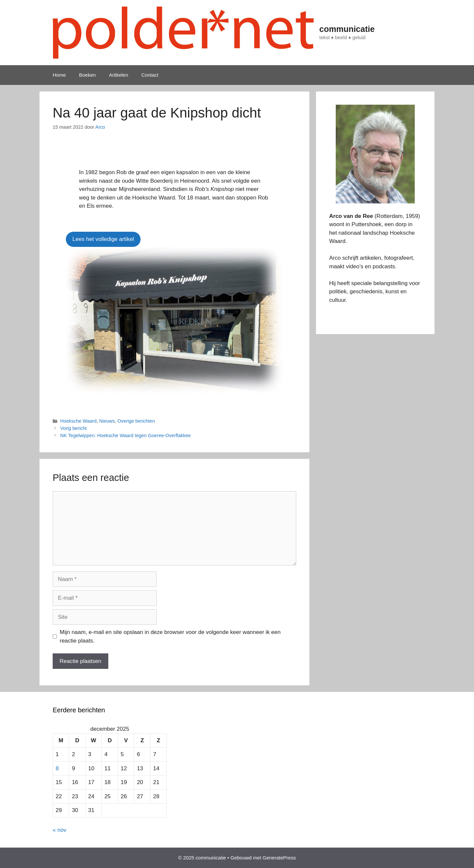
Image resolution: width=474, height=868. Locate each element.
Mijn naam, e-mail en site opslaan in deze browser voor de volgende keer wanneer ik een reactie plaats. (170, 636)
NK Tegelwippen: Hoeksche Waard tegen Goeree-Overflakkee (125, 435)
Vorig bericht (73, 428)
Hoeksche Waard (78, 421)
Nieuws (107, 421)
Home (59, 75)
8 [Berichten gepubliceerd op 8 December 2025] (57, 768)
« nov (60, 830)
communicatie (347, 29)
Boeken (87, 75)
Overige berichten (136, 421)
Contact (150, 75)
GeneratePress (279, 858)
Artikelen (118, 75)
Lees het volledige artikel (103, 239)
